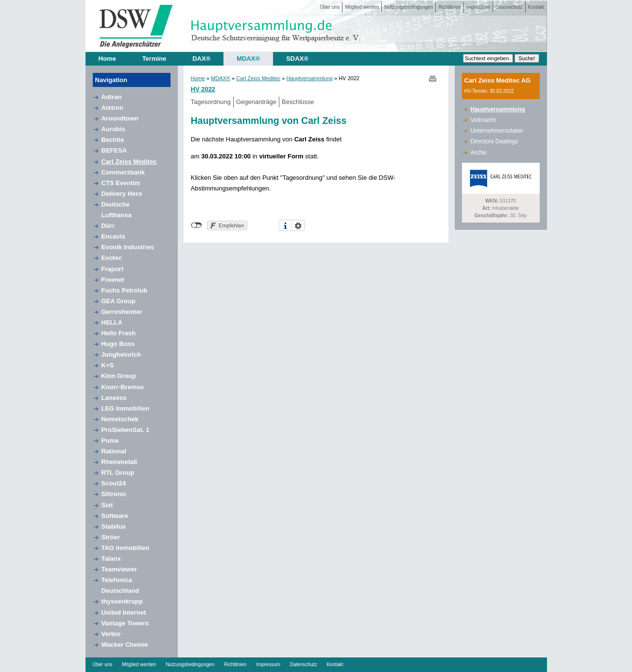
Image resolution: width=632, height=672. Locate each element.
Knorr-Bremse (123, 387)
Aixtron (113, 108)
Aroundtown (120, 118)
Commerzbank (123, 172)
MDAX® (248, 59)
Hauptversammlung (310, 78)
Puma (110, 440)
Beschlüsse (298, 102)
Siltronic (114, 494)
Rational (114, 451)
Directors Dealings (495, 141)
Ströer (111, 537)
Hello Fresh (119, 333)
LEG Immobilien (126, 408)
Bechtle (113, 140)
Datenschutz (509, 7)
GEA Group (119, 301)
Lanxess (114, 398)
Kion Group (119, 376)
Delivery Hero (122, 194)
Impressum (478, 7)
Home (107, 59)
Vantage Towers (125, 623)
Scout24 (114, 483)
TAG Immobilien (126, 548)
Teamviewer (119, 569)
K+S (108, 365)
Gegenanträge (256, 102)
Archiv (479, 153)
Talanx (111, 559)
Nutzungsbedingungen (409, 7)
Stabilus (114, 526)
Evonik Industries (128, 247)
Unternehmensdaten (497, 131)
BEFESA (114, 150)
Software (115, 516)
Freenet (113, 280)
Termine (154, 59)
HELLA (112, 322)
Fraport (113, 269)
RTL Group (118, 473)
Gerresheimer (122, 312)
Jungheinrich (121, 354)
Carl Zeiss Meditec (129, 162)
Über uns (330, 7)
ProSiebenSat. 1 (126, 430)
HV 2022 (203, 89)
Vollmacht (483, 120)
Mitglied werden (362, 7)
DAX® (201, 59)
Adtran (112, 97)
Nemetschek (120, 419)
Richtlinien (449, 7)
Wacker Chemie (125, 645)
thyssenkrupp (122, 601)
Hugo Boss (118, 344)
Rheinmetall (120, 462)
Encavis (113, 236)
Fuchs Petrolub (125, 290)
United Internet (124, 612)
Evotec (112, 258)
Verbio (111, 634)
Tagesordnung (211, 102)
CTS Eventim (121, 183)
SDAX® (297, 59)
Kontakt (536, 7)
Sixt (107, 505)
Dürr (108, 226)
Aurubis (113, 129)
